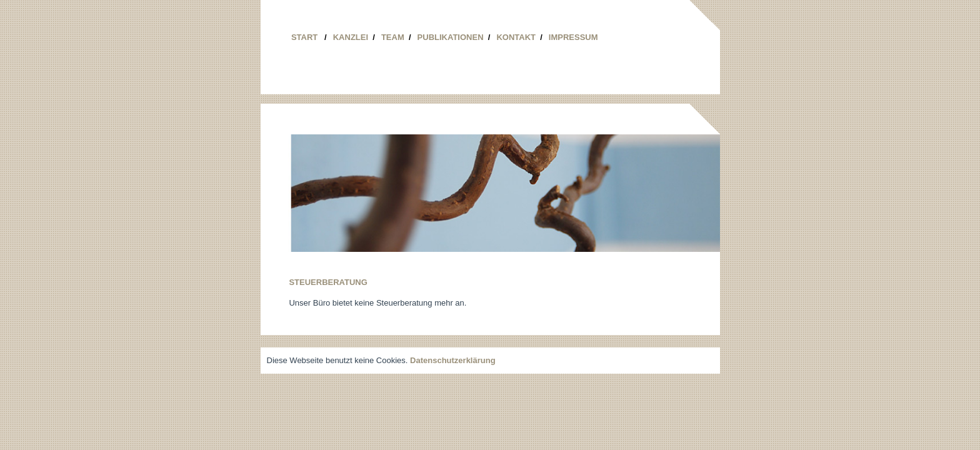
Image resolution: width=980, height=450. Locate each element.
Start (309, 37)
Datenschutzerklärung (453, 360)
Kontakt (519, 37)
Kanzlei (354, 37)
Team (396, 37)
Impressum (573, 37)
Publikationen (454, 37)
